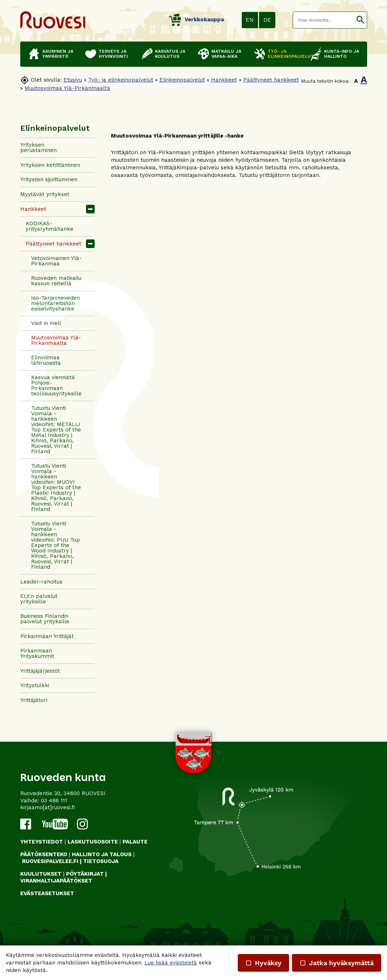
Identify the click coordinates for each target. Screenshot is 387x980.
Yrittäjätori (34, 700)
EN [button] (250, 20)
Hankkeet (224, 80)
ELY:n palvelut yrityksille (39, 599)
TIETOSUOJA (101, 861)
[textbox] (324, 20)
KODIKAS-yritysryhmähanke (50, 226)
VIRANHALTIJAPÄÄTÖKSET (56, 881)
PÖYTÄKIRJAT (85, 874)
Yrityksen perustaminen (38, 148)
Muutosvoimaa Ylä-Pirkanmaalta (67, 88)
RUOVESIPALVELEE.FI (50, 861)
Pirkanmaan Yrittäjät (47, 636)
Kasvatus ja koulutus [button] (170, 54)
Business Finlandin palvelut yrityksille (45, 619)
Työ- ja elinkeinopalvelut (121, 80)
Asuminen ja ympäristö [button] (58, 54)
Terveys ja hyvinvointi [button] (113, 54)
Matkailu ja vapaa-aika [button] (226, 54)
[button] (360, 20)
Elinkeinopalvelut (182, 80)
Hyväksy (263, 963)
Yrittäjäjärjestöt (40, 671)
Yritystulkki (35, 685)
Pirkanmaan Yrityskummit (37, 653)
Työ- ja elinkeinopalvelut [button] (286, 54)
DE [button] (267, 20)
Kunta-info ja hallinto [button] (342, 54)
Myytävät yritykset (45, 194)
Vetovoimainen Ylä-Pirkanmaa (56, 261)
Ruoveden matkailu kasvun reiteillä (56, 281)
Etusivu (73, 80)
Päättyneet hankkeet (271, 80)
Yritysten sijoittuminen (49, 179)
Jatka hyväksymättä (337, 963)
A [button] (356, 81)
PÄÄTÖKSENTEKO (44, 854)
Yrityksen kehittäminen (50, 165)
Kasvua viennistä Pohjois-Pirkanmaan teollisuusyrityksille (56, 385)
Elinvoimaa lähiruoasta (46, 360)
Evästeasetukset (47, 893)
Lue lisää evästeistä (171, 963)
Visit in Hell (46, 323)
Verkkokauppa (196, 19)
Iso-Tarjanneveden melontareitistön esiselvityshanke (55, 303)
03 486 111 (54, 801)
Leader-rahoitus (41, 582)
